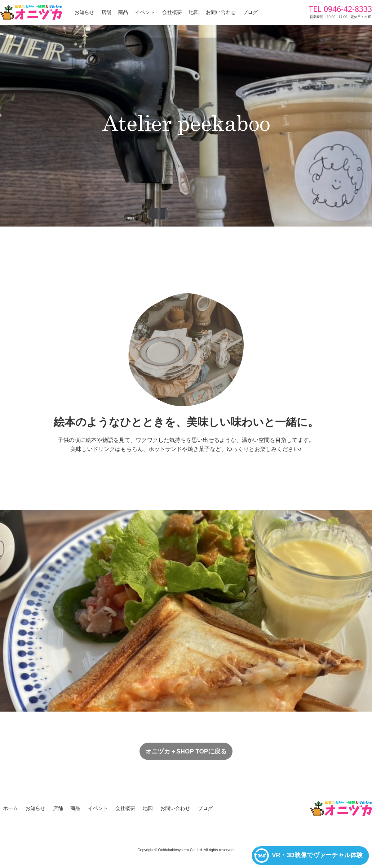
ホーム (11, 808)
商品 (123, 12)
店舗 (106, 12)
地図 (194, 12)
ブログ (250, 12)
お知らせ (84, 12)
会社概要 (172, 12)
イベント (145, 12)
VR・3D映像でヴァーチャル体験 (308, 856)
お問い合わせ (221, 12)
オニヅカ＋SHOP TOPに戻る (186, 751)
